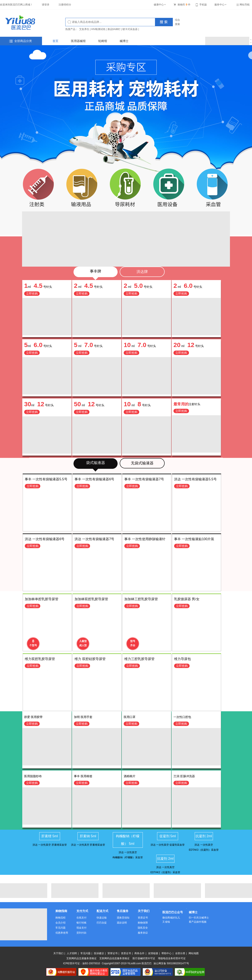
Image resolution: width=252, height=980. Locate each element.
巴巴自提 (102, 923)
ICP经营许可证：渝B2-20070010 (81, 963)
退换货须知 (123, 918)
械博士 (124, 41)
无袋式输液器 (142, 463)
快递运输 (102, 918)
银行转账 (81, 923)
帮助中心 (167, 953)
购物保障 (143, 923)
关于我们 (58, 953)
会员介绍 (60, 923)
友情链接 (153, 953)
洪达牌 (142, 272)
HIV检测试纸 (98, 29)
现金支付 (81, 928)
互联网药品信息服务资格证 (114, 958)
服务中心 (221, 5)
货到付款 (81, 933)
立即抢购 (32, 293)
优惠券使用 (62, 933)
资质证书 (143, 918)
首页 (55, 41)
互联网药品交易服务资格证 (81, 958)
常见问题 (60, 928)
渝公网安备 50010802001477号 (171, 963)
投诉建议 (99, 953)
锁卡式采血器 (130, 29)
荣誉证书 (113, 953)
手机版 (201, 5)
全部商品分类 (21, 41)
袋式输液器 (96, 463)
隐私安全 (143, 928)
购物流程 (60, 918)
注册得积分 (65, 5)
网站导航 (245, 5)
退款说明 (122, 923)
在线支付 (81, 918)
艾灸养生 (84, 29)
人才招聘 (72, 953)
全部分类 (180, 953)
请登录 (46, 5)
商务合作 (139, 953)
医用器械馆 (78, 41)
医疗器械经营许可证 (144, 958)
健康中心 (160, 5)
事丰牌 (96, 271)
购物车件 (182, 5)
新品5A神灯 (114, 29)
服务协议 (143, 933)
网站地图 (194, 953)
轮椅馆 (103, 41)
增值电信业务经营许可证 (172, 958)
